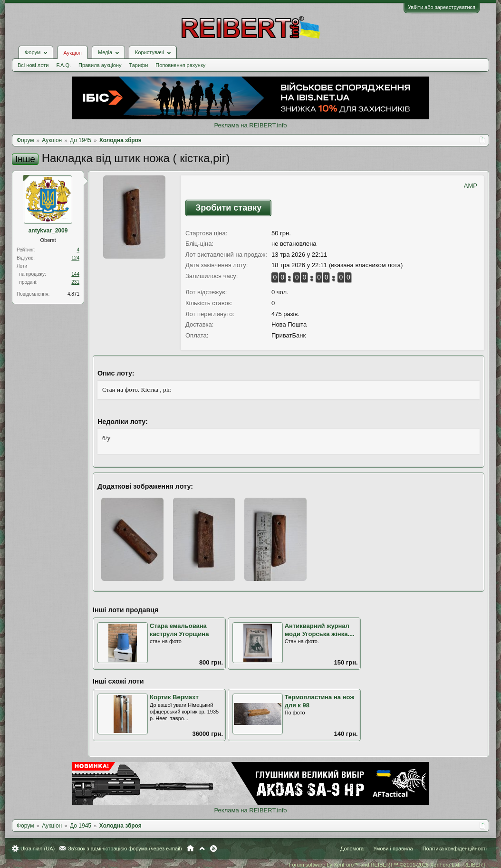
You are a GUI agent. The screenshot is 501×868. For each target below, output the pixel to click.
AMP (471, 186)
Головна (190, 849)
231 (75, 282)
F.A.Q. (63, 65)
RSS (213, 849)
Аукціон (72, 53)
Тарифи (139, 65)
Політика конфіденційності (455, 849)
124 (75, 258)
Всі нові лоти (33, 65)
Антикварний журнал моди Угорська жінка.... (320, 630)
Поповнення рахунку (180, 65)
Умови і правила (393, 849)
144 (75, 274)
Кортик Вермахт (174, 697)
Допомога (352, 849)
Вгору (202, 849)
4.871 (73, 294)
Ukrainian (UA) (38, 849)
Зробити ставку (228, 208)
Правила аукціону (100, 65)
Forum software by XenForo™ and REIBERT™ (388, 865)
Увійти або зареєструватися (442, 7)
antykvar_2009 (48, 231)
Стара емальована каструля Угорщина (179, 630)
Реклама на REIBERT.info (250, 125)
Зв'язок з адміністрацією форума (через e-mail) (125, 849)
